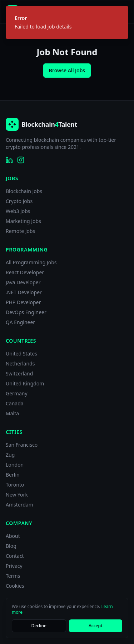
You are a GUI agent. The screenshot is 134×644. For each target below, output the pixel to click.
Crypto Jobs (19, 201)
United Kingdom (25, 383)
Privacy (14, 566)
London (15, 465)
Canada (15, 403)
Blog (11, 546)
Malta (12, 413)
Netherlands (20, 363)
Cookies (15, 586)
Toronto (15, 485)
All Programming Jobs (31, 262)
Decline (39, 626)
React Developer (25, 272)
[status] (67, 22)
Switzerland (19, 373)
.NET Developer (24, 292)
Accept (96, 626)
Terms (13, 576)
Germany (17, 393)
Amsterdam (19, 505)
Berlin (13, 475)
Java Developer (23, 282)
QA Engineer (20, 322)
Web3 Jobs (18, 211)
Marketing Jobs (23, 221)
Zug (10, 455)
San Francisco (22, 445)
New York (17, 495)
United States (21, 354)
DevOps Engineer (26, 312)
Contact (15, 556)
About (13, 536)
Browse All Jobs (67, 70)
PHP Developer (23, 302)
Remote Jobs (20, 231)
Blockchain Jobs (24, 191)
